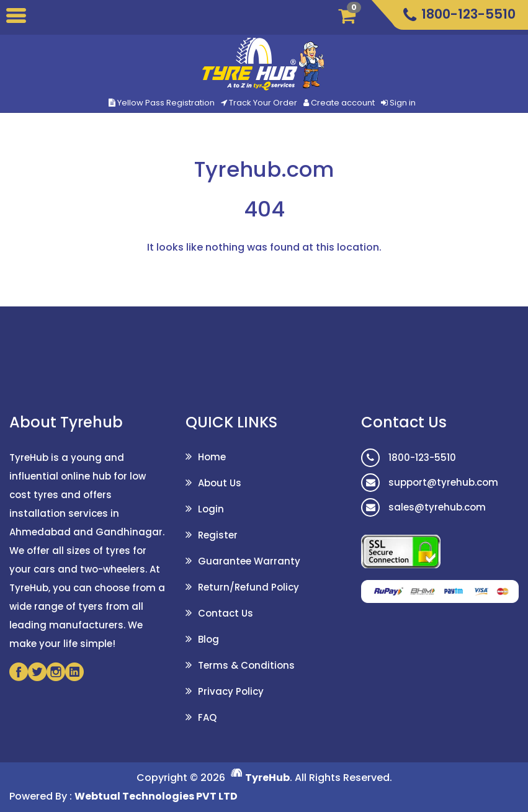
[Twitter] (37, 672)
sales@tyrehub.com (423, 507)
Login (211, 509)
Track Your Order (259, 103)
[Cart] (351, 16)
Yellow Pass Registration (162, 103)
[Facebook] (19, 672)
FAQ (207, 717)
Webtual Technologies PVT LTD (156, 796)
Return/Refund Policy (248, 587)
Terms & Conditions (246, 665)
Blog (208, 639)
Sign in (403, 103)
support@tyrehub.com (430, 482)
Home (212, 457)
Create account (343, 103)
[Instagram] (56, 672)
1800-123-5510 (409, 457)
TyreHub (267, 778)
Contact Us (226, 613)
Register (218, 535)
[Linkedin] (74, 672)
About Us (220, 483)
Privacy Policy (231, 691)
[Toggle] (16, 17)
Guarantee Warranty (249, 561)
